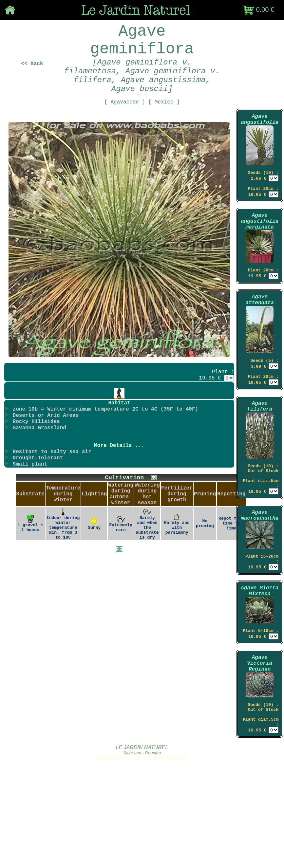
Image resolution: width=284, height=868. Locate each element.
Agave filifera (260, 451)
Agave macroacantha (260, 570)
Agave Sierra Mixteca (260, 652)
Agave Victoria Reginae (260, 731)
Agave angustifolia (260, 141)
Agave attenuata (259, 337)
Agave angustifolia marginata (260, 251)
